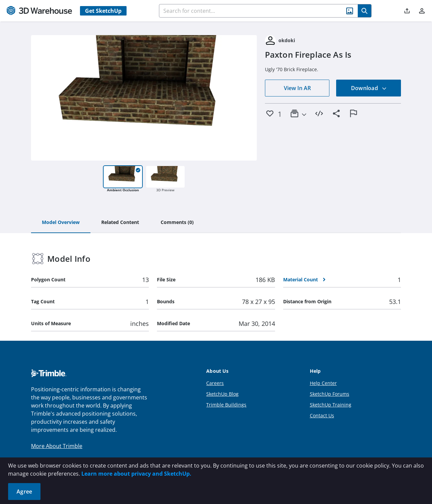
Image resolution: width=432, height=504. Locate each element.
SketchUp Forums (330, 394)
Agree (24, 492)
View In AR (297, 88)
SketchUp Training (331, 405)
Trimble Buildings (226, 405)
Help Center (323, 383)
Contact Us (322, 415)
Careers (215, 383)
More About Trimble (57, 446)
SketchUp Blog (222, 394)
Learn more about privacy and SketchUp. (136, 474)
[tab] (61, 223)
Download (369, 88)
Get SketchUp (103, 11)
